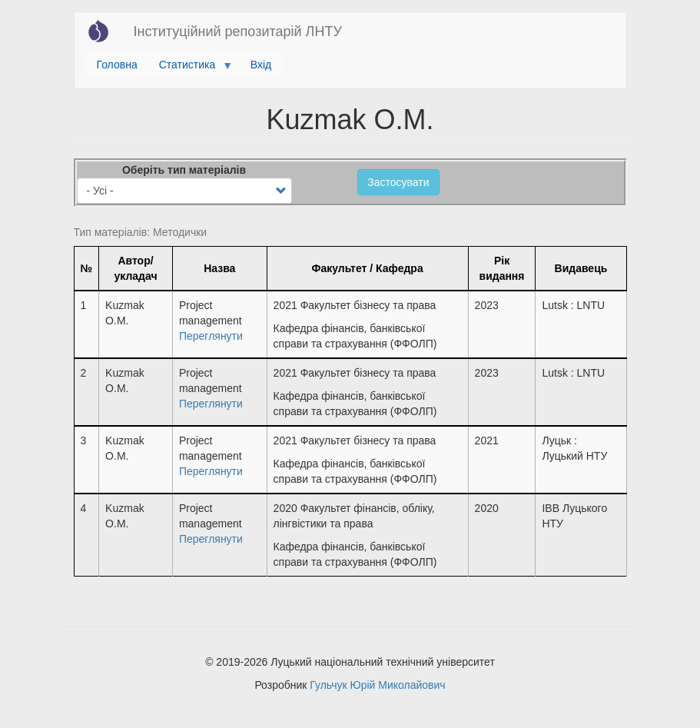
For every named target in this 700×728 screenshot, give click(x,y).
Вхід (261, 65)
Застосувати (398, 182)
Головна (117, 65)
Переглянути (211, 336)
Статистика (190, 68)
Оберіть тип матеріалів (184, 170)
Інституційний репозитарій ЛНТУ (238, 32)
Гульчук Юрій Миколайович (377, 685)
